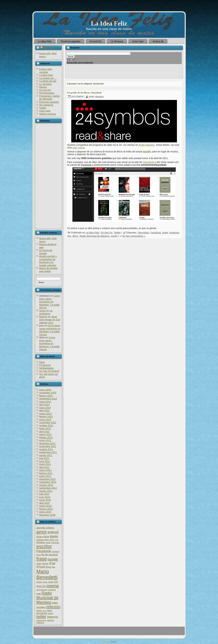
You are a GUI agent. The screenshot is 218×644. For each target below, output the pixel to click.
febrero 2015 (46, 396)
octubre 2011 (46, 449)
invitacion (174, 233)
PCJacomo (45, 365)
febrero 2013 (46, 417)
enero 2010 (45, 512)
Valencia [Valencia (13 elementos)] (52, 617)
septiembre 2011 (48, 452)
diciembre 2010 (47, 479)
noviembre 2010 (48, 482)
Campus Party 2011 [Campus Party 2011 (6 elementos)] (45, 540)
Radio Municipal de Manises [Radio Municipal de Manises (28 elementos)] (47, 598)
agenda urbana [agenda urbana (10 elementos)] (45, 528)
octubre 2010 (46, 485)
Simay (43, 311)
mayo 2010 (45, 500)
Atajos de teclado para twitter (48, 270)
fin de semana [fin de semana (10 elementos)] (50, 555)
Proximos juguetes (49, 102)
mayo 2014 (45, 402)
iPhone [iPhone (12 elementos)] (41, 567)
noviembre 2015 (48, 393)
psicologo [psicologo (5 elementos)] (52, 590)
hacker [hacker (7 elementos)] (45, 564)
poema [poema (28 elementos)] (53, 586)
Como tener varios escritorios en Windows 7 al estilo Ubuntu (50, 302)
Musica (43, 87)
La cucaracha (46, 312)
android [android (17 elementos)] (53, 532)
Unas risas (45, 111)
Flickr (42, 362)
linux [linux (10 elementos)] (49, 567)
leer (69, 236)
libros (75, 236)
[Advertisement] (48, 176)
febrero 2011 (46, 473)
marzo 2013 (46, 414)
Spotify (147, 152)
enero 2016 (45, 390)
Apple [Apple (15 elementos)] (54, 536)
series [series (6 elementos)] (39, 611)
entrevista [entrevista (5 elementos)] (55, 543)
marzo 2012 (46, 434)
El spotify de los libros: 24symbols (84, 93)
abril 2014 (44, 405)
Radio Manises (146, 145)
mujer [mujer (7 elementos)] (39, 582)
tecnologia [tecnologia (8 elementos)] (42, 613)
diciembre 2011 (47, 443)
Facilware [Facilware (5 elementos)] (55, 552)
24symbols (148, 162)
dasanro (99, 97)
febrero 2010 (46, 509)
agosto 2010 (46, 491)
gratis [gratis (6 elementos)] (39, 564)
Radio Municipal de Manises (95, 236)
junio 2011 (45, 461)
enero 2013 (45, 420)
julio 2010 (44, 494)
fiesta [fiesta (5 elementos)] (39, 555)
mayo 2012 (45, 428)
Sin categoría (46, 105)
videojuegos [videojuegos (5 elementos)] (41, 620)
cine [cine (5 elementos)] (57, 540)
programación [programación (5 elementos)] (42, 590)
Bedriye (43, 317)
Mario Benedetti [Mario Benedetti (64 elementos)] (47, 574)
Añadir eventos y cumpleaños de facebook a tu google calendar (48, 261)
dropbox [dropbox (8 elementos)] (41, 542)
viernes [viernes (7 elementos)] (50, 620)
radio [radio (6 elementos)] (39, 594)
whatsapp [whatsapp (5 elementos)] (40, 623)
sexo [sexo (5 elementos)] (44, 611)
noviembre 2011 (48, 446)
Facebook (156, 233)
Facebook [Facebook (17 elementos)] (44, 551)
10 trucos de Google (46, 252)
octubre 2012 (46, 426)
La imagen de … (48, 78)
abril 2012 (44, 431)
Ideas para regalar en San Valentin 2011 (50, 320)
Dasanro (114, 641)
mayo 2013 (45, 408)
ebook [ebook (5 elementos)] (48, 543)
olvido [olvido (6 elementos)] (51, 582)
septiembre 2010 (48, 488)
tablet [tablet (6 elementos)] (50, 611)
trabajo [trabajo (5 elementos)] (51, 613)
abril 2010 (44, 503)
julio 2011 (44, 458)
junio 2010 (45, 497)
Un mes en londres (49, 371)
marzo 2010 (46, 506)
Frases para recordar (46, 71)
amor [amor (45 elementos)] (42, 532)
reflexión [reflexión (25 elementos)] (53, 607)
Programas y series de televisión (50, 98)
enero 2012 (45, 440)
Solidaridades (46, 368)
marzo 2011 (46, 470)
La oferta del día (48, 81)
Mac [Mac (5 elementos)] (54, 567)
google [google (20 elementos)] (53, 559)
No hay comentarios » (134, 236)
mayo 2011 (45, 464)
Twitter (43, 108)
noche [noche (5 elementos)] (45, 582)
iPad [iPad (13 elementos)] (52, 563)
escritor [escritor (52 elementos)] (44, 546)
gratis (165, 233)
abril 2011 (44, 467)
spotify (114, 236)
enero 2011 (45, 476)
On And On (45, 90)
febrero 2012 (46, 437)
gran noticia (78, 148)
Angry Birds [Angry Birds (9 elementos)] (43, 537)
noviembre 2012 (48, 422)
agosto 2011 (46, 455)
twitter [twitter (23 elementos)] (41, 617)
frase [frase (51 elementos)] (42, 559)
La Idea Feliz (109, 23)
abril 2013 (44, 411)
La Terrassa (45, 84)
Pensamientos (47, 93)
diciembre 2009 (47, 515)
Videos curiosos (48, 114)
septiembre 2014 (48, 399)
